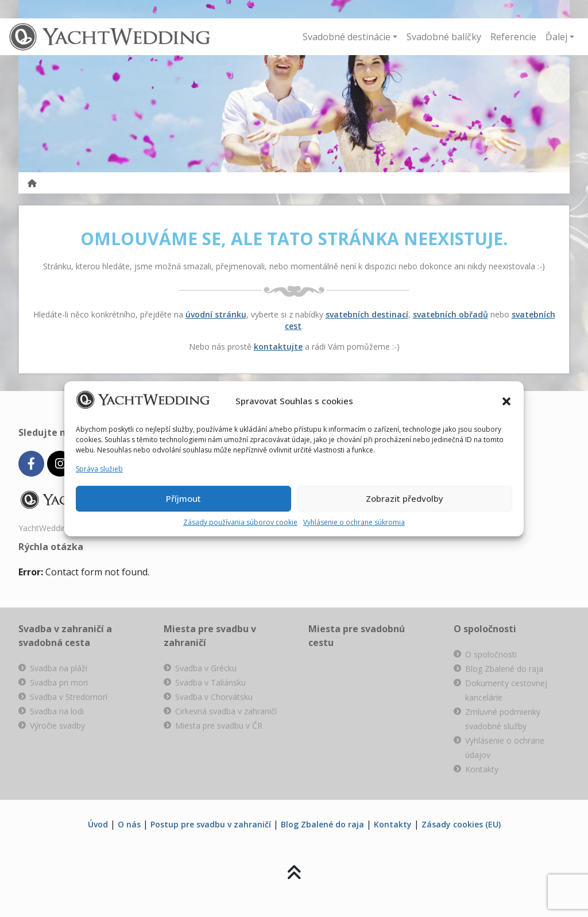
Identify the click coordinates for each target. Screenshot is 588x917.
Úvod (98, 824)
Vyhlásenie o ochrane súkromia (354, 522)
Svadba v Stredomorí (69, 697)
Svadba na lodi (57, 711)
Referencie (513, 37)
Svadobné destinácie (347, 37)
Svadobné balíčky (444, 37)
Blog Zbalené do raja (504, 669)
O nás (129, 824)
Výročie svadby (57, 726)
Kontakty (482, 769)
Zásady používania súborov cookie (240, 522)
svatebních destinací (367, 314)
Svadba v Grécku (206, 668)
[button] (506, 401)
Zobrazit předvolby (405, 498)
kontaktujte (278, 347)
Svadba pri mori (59, 682)
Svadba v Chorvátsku (214, 697)
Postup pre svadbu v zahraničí (211, 824)
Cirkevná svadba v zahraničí (226, 711)
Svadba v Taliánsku (210, 682)
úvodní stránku (216, 314)
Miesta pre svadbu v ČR (219, 726)
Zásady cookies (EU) (461, 824)
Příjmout (183, 498)
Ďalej (556, 37)
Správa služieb (99, 469)
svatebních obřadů (450, 314)
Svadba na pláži (59, 668)
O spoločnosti (491, 654)
